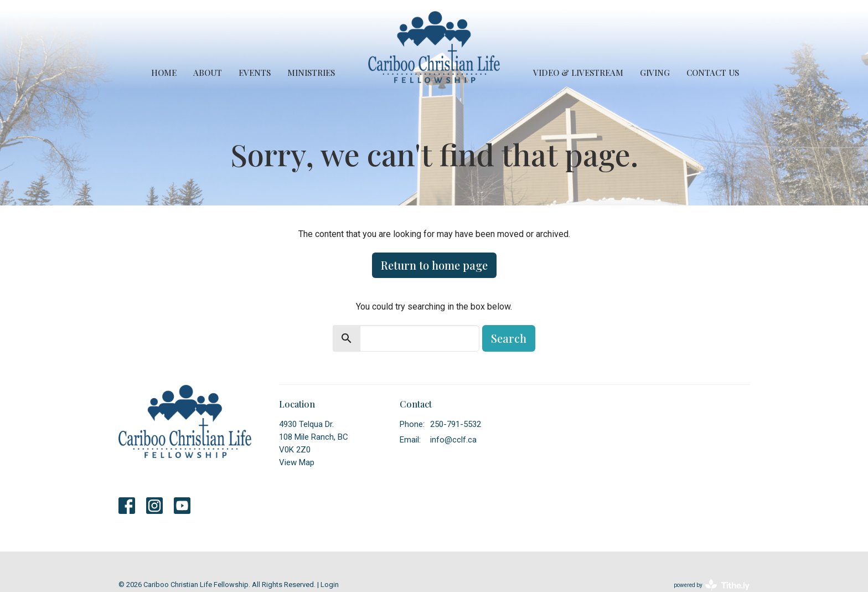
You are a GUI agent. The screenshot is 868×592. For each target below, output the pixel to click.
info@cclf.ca (453, 440)
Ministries (311, 73)
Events (255, 73)
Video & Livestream (578, 73)
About (208, 73)
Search (509, 338)
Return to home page (434, 265)
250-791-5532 (456, 424)
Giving (655, 73)
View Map (297, 462)
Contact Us (713, 73)
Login (330, 585)
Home (164, 73)
